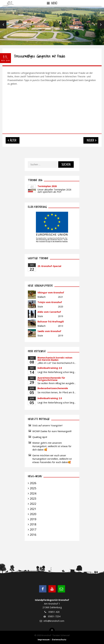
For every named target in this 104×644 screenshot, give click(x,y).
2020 (33, 514)
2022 (33, 504)
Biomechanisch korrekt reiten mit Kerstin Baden (55, 359)
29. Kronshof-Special (49, 266)
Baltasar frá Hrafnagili (51, 322)
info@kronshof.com (54, 621)
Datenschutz (59, 639)
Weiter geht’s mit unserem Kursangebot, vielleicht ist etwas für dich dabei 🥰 (52, 446)
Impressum (44, 639)
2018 (33, 524)
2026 (33, 483)
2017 (33, 529)
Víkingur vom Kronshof (51, 293)
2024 (33, 493)
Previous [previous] (3, 24)
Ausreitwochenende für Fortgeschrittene (51, 379)
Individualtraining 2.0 (50, 368)
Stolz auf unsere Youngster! (47, 425)
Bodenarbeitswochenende (53, 388)
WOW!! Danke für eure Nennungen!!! (52, 431)
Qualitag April (40, 437)
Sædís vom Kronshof (49, 331)
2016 (33, 535)
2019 (33, 519)
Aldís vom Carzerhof (49, 312)
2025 (33, 488)
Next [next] (101, 24)
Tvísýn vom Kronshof (50, 302)
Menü (54, 3)
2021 (33, 509)
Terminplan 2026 (47, 186)
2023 (33, 499)
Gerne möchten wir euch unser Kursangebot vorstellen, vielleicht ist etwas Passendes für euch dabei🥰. (52, 459)
